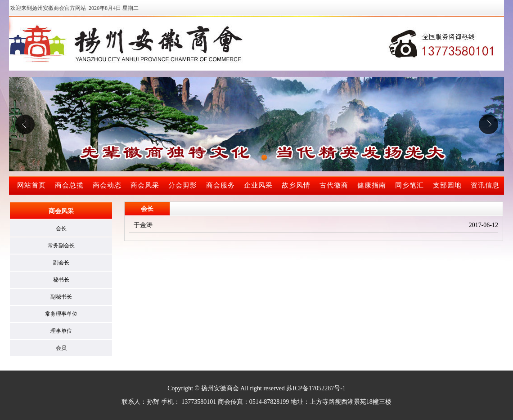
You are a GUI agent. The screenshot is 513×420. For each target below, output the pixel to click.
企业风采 (258, 185)
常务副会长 (61, 246)
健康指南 (372, 185)
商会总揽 (69, 185)
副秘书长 (61, 297)
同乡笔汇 (409, 185)
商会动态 (107, 185)
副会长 (61, 263)
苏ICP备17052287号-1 (316, 388)
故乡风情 (296, 185)
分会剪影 (183, 185)
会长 (61, 228)
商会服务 (220, 185)
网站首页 (31, 185)
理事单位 (61, 331)
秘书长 (61, 280)
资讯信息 (485, 185)
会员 (61, 348)
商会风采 (145, 185)
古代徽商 (334, 185)
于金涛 (143, 225)
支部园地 (447, 185)
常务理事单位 (61, 314)
